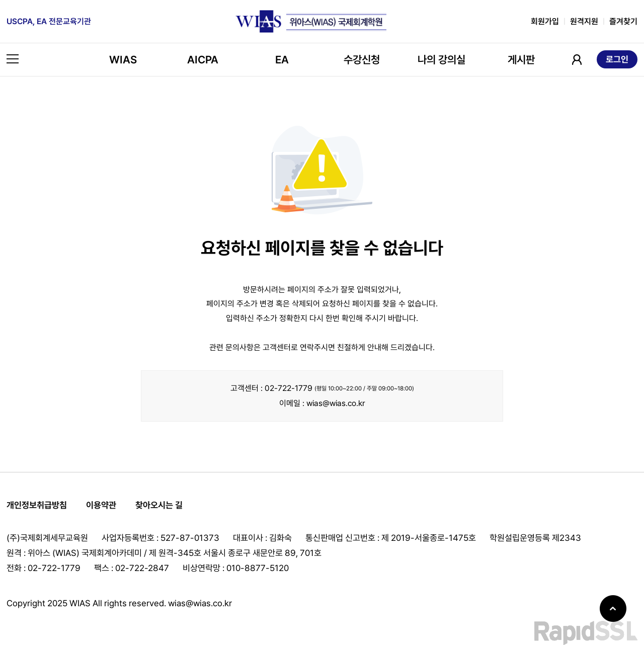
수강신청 (362, 60)
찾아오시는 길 (159, 505)
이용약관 (101, 505)
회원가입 (545, 21)
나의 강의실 (441, 60)
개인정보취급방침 (37, 505)
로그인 (617, 59)
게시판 (521, 60)
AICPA (203, 60)
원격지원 (584, 21)
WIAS (123, 60)
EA (282, 60)
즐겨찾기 (623, 21)
